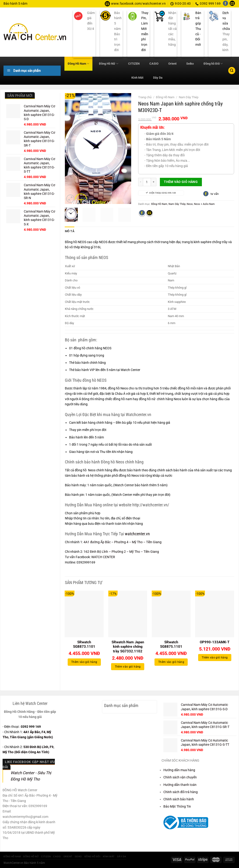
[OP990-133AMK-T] (215, 613)
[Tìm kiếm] (232, 71)
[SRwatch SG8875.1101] (171, 613)
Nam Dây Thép (189, 97)
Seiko (190, 64)
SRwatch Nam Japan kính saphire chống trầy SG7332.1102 (128, 646)
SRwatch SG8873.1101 (84, 644)
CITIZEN (134, 64)
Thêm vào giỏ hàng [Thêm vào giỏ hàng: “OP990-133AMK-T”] (215, 657)
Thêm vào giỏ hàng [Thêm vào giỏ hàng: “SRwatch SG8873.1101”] (84, 661)
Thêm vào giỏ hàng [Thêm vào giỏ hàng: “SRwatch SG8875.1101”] (171, 661)
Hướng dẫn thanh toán (180, 784)
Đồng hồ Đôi (213, 64)
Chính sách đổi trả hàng (181, 791)
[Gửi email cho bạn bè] (149, 213)
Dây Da (158, 78)
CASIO (154, 64)
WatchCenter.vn (13, 862)
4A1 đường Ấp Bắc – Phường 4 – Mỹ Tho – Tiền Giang (123, 542)
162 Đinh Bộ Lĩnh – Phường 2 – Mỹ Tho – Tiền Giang (121, 551)
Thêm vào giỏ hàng (181, 182)
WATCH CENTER (103, 556)
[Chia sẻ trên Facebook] (142, 213)
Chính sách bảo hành (179, 799)
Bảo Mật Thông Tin (177, 806)
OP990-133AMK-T (215, 641)
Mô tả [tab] (69, 231)
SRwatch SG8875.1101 (171, 644)
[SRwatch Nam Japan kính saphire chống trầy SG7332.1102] (128, 613)
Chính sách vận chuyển (180, 777)
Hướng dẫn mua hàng (179, 770)
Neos (190, 204)
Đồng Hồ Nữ (109, 64)
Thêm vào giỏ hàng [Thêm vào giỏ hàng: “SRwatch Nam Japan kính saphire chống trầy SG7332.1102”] (128, 666)
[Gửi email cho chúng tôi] (232, 4)
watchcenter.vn (137, 533)
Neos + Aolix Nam (204, 204)
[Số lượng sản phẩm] (147, 182)
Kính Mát (137, 78)
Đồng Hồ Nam (78, 64)
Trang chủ (145, 97)
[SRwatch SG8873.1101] (84, 613)
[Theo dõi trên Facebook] (225, 4)
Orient (172, 64)
